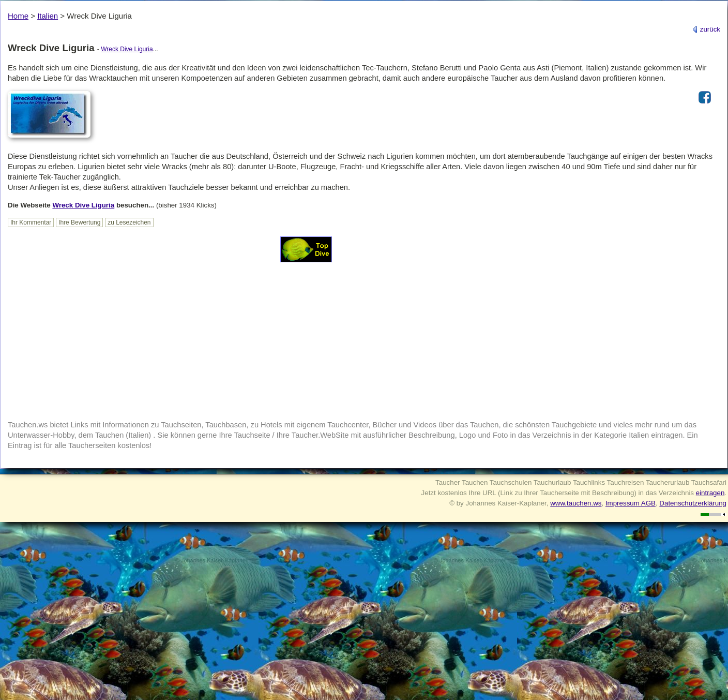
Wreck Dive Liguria (127, 49)
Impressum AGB (631, 503)
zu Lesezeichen (129, 222)
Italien (48, 16)
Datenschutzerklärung (693, 503)
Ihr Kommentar (31, 222)
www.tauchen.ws (576, 503)
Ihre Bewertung (79, 222)
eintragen (710, 493)
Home (18, 16)
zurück (706, 29)
